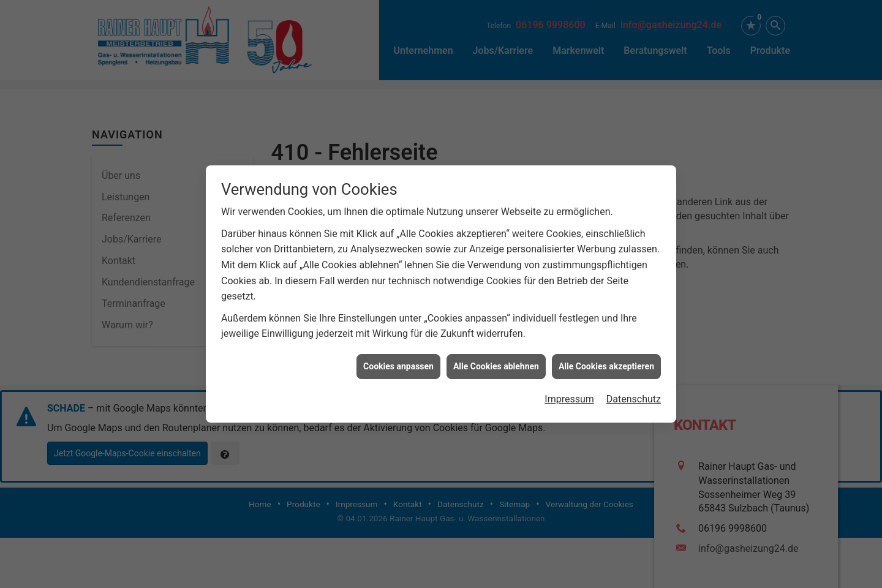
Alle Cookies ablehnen (496, 364)
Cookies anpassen (398, 364)
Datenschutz (634, 397)
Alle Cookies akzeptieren (606, 364)
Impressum (569, 397)
